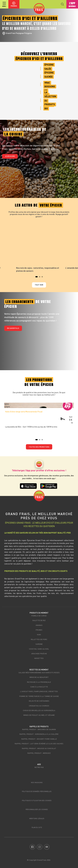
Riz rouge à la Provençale (39, 682)
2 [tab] (40, 278)
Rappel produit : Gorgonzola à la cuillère (39, 734)
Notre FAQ (39, 767)
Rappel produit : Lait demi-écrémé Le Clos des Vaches (39, 744)
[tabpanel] (39, 246)
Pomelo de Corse (39, 616)
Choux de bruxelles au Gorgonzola (39, 710)
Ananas (39, 625)
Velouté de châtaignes (39, 701)
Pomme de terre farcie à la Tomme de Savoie (39, 696)
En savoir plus (13, 328)
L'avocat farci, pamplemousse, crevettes (39, 691)
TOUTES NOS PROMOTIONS (39, 447)
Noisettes (39, 658)
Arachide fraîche (39, 653)
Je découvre (10, 156)
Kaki (39, 634)
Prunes (39, 630)
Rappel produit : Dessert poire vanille (39, 739)
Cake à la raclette (39, 687)
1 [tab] (37, 278)
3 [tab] (43, 278)
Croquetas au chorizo (39, 706)
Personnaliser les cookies (37, 809)
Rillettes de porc (39, 639)
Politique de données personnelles (37, 791)
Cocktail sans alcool (39, 649)
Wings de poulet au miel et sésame (39, 715)
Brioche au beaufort (39, 677)
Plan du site (37, 827)
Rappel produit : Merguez (39, 753)
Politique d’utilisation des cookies (37, 800)
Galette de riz (39, 620)
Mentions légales (37, 818)
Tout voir (39, 285)
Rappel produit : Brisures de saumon (39, 729)
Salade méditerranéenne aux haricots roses (39, 672)
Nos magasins (37, 782)
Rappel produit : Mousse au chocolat (39, 748)
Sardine (39, 644)
